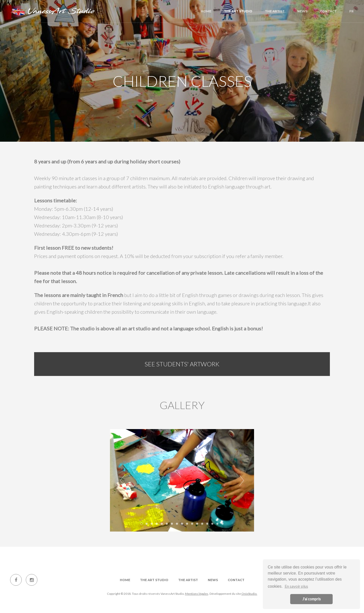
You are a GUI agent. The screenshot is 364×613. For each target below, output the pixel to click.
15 (212, 524)
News (302, 11)
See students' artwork (182, 364)
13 (202, 524)
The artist (275, 11)
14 (207, 524)
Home (206, 11)
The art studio (238, 11)
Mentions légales (197, 594)
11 (192, 524)
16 (217, 524)
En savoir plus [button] (296, 586)
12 (197, 524)
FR (351, 11)
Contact (328, 11)
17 (222, 524)
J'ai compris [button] (312, 599)
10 (187, 524)
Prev (122, 480)
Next (242, 480)
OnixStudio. (249, 594)
